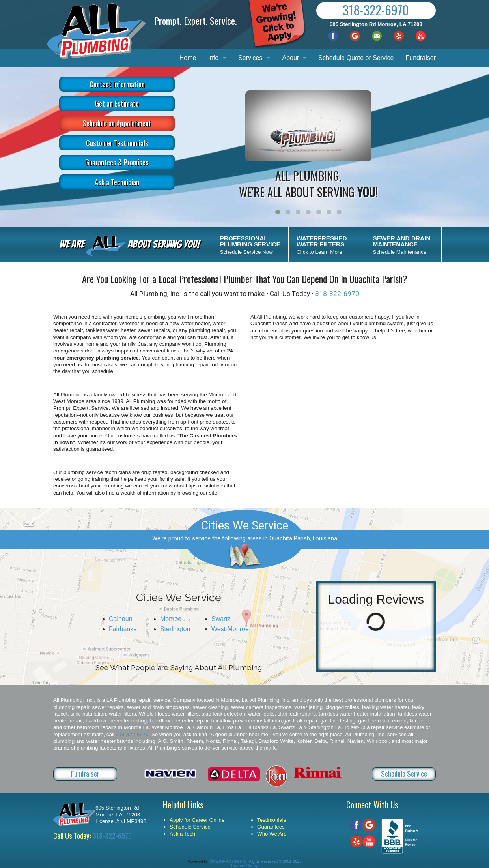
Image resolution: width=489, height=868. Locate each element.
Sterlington (175, 629)
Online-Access (226, 861)
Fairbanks (123, 629)
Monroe (171, 619)
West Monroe (230, 629)
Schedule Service (404, 773)
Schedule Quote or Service (356, 58)
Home (188, 58)
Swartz (221, 619)
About (290, 58)
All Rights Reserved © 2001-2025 (272, 861)
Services (250, 58)
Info (213, 58)
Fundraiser (421, 58)
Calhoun (121, 619)
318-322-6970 (376, 10)
